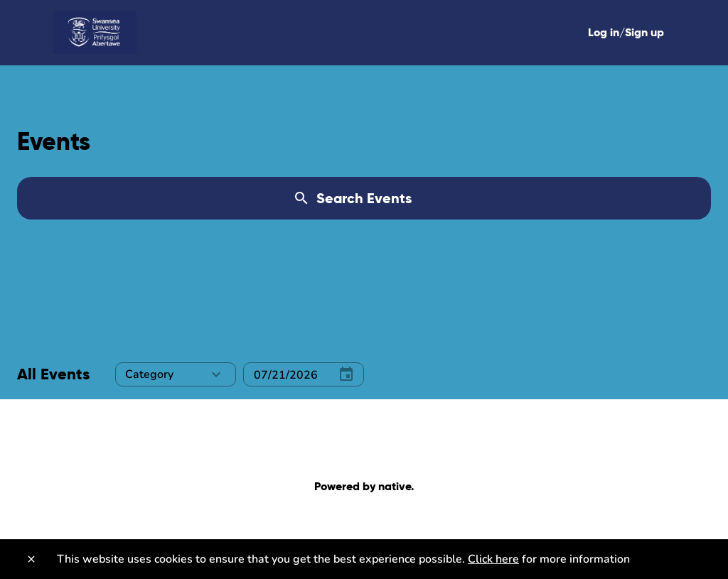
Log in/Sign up (626, 32)
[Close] (31, 559)
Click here (493, 559)
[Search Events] (364, 198)
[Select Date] (284, 375)
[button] (176, 374)
